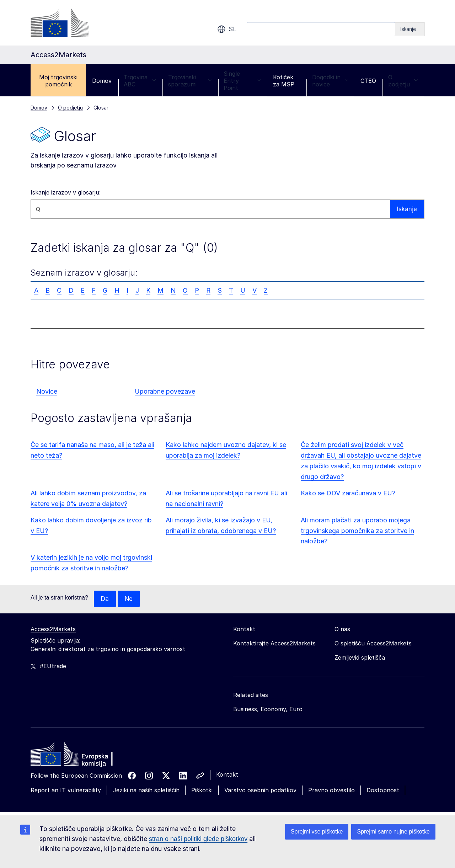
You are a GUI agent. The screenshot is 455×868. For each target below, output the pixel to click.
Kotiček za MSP (284, 81)
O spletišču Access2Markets (373, 644)
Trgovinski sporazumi (190, 81)
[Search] (410, 29)
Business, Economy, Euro (268, 709)
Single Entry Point (242, 81)
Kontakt (227, 775)
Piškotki (202, 790)
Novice (47, 391)
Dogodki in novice (330, 81)
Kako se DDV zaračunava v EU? (348, 493)
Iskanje (407, 209)
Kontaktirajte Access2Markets (274, 644)
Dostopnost (383, 790)
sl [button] (227, 29)
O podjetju (403, 81)
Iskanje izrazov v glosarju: (66, 192)
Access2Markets (53, 629)
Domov (102, 81)
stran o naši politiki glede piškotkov (198, 839)
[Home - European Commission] (82, 756)
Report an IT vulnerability (66, 790)
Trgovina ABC (140, 81)
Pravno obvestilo (331, 790)
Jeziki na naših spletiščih (146, 790)
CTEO (368, 81)
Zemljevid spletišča (360, 658)
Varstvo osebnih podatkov (260, 790)
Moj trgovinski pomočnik (58, 81)
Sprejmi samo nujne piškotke (393, 832)
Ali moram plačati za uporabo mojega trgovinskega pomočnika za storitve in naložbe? (357, 531)
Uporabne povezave (165, 391)
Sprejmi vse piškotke (317, 832)
